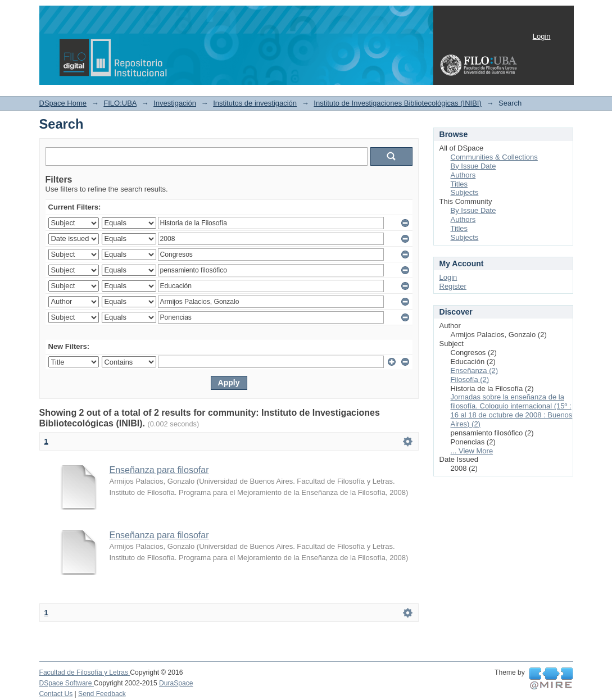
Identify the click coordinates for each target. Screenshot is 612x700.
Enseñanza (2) (475, 371)
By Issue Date (473, 166)
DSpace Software (67, 683)
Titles (459, 184)
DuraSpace (176, 683)
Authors (463, 175)
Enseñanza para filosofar (159, 470)
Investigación (175, 103)
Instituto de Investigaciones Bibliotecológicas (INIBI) (397, 103)
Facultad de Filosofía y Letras (85, 672)
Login (542, 36)
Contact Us (56, 694)
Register (453, 286)
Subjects (465, 192)
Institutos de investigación (255, 103)
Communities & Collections (494, 157)
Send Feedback (102, 694)
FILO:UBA (120, 103)
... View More (472, 451)
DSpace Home (63, 103)
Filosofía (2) (470, 379)
